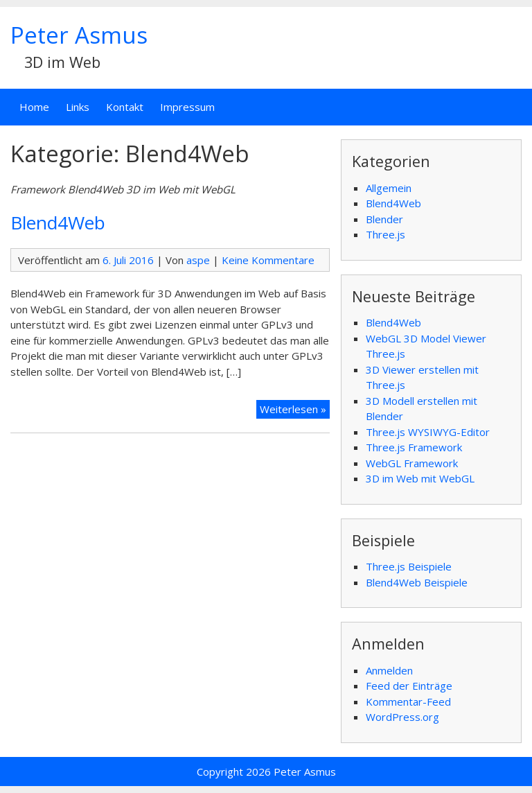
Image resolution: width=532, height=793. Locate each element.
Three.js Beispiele (409, 566)
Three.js (385, 234)
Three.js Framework (414, 447)
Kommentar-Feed (408, 701)
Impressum (187, 107)
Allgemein (389, 188)
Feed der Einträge (409, 686)
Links (78, 107)
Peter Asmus (79, 35)
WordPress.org (402, 717)
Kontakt (125, 107)
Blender (384, 219)
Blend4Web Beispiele (417, 582)
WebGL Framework (412, 463)
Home (34, 107)
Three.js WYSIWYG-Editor (428, 432)
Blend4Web (58, 223)
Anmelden (389, 670)
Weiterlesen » (293, 409)
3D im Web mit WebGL (420, 478)
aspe (198, 260)
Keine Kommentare (268, 260)
